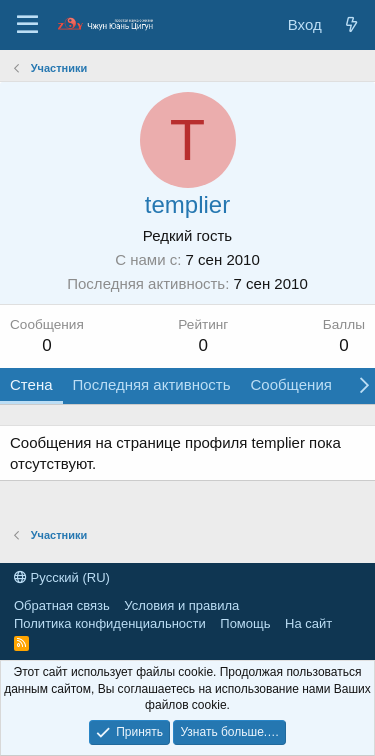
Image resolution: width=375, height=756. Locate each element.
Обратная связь (62, 605)
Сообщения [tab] (290, 384)
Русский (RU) (62, 577)
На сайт (308, 623)
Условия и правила (181, 605)
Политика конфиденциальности (110, 623)
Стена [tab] (31, 384)
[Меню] (27, 25)
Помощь (245, 623)
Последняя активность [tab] (152, 384)
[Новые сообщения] (351, 24)
